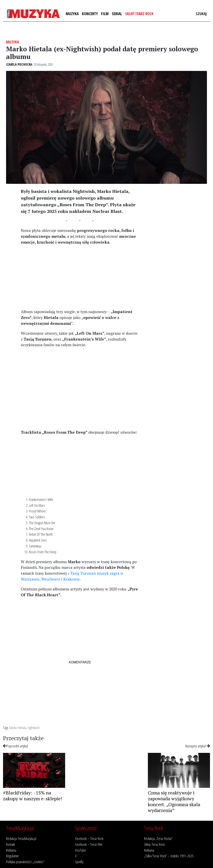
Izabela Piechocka (19, 64)
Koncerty (90, 14)
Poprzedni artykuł (15, 746)
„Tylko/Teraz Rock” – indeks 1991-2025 (169, 856)
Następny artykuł (198, 746)
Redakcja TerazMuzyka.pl (21, 838)
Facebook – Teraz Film (89, 844)
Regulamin (12, 856)
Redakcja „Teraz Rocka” (158, 838)
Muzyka (72, 14)
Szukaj (201, 14)
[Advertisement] (80, 277)
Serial (117, 14)
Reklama (11, 850)
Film (105, 14)
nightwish (34, 728)
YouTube (81, 850)
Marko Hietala (18, 728)
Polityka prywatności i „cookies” (25, 862)
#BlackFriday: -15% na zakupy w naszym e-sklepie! (33, 796)
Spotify (79, 862)
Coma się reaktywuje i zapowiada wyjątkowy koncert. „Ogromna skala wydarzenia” (174, 801)
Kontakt (11, 844)
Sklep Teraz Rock (139, 14)
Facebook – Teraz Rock (89, 838)
